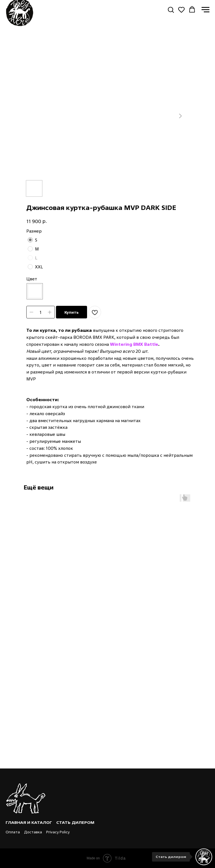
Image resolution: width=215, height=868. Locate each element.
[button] (171, 10)
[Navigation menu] (205, 10)
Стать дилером (75, 822)
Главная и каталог (29, 822)
